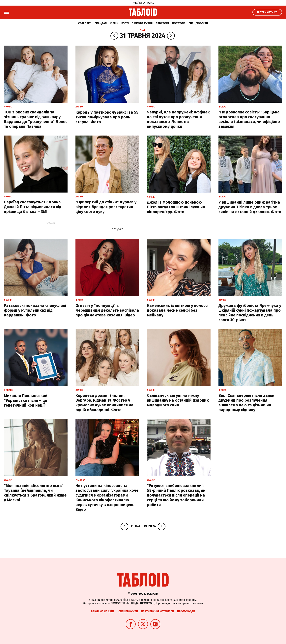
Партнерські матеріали (157, 611)
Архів (143, 30)
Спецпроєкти (198, 23)
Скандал (101, 23)
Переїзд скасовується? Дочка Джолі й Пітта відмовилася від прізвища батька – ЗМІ (33, 207)
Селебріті (85, 23)
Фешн (114, 23)
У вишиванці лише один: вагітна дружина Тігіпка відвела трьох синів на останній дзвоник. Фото (250, 207)
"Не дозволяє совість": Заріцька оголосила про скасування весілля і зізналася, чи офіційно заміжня (249, 119)
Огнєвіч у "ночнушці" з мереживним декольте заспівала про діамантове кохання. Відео (107, 310)
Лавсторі (162, 23)
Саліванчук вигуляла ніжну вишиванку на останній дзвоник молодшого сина (178, 400)
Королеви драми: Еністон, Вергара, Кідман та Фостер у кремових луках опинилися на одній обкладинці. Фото (104, 403)
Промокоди (186, 611)
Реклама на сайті (103, 611)
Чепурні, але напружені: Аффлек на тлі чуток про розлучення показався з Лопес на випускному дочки (178, 119)
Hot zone (179, 23)
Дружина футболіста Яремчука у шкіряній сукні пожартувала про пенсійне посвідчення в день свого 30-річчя (250, 313)
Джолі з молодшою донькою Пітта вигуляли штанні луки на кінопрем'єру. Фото (176, 207)
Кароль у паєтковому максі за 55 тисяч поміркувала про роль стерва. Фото (107, 117)
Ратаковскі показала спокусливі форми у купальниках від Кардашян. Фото (35, 310)
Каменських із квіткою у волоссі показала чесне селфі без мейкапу (178, 310)
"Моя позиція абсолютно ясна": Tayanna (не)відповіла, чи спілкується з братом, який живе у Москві (35, 493)
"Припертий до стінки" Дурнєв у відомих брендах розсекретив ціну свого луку (106, 207)
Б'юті (125, 23)
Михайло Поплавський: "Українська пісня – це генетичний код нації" (26, 400)
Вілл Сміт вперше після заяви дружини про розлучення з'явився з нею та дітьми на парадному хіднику (246, 403)
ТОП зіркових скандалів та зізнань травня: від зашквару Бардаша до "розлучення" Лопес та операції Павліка (36, 119)
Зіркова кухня (142, 23)
